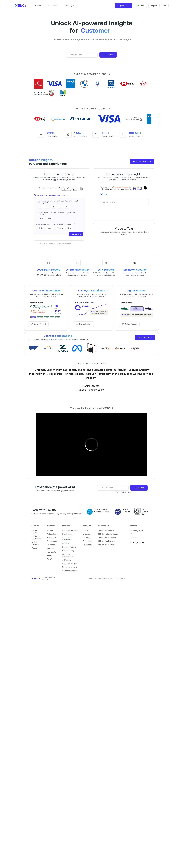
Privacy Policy (108, 579)
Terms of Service (94, 579)
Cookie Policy (120, 579)
